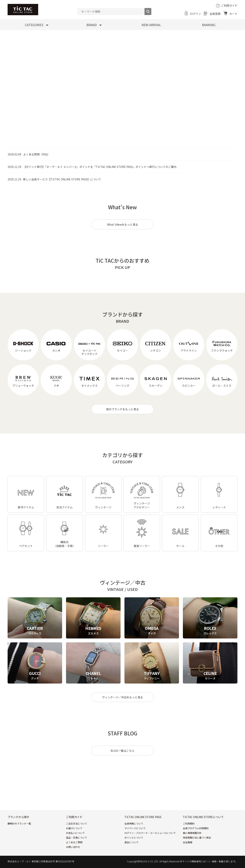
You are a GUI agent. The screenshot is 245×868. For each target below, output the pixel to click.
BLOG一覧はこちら (122, 751)
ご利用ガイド (229, 5)
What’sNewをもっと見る (123, 224)
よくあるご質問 (74, 842)
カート (233, 14)
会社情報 (188, 842)
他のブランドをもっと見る (122, 409)
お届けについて (74, 828)
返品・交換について (77, 837)
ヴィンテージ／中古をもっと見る (122, 697)
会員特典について (134, 823)
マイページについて (135, 828)
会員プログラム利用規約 (196, 828)
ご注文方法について (77, 823)
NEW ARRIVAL (151, 25)
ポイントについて (134, 837)
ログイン (196, 14)
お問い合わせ (73, 847)
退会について (131, 842)
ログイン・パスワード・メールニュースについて (150, 833)
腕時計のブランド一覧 (19, 823)
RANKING (209, 25)
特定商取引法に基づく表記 (197, 837)
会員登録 (215, 14)
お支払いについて (75, 833)
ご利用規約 (189, 823)
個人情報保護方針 (192, 833)
